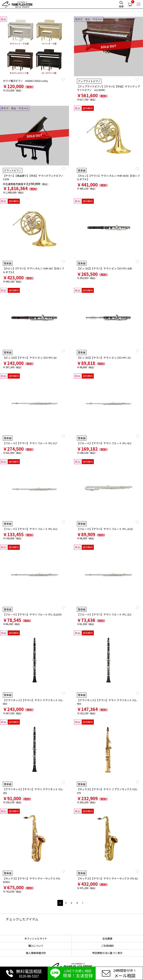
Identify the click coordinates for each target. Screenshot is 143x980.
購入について (36, 946)
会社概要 (107, 938)
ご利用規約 (107, 946)
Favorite (63, 80)
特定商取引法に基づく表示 (107, 953)
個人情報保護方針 (36, 953)
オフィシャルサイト (36, 938)
